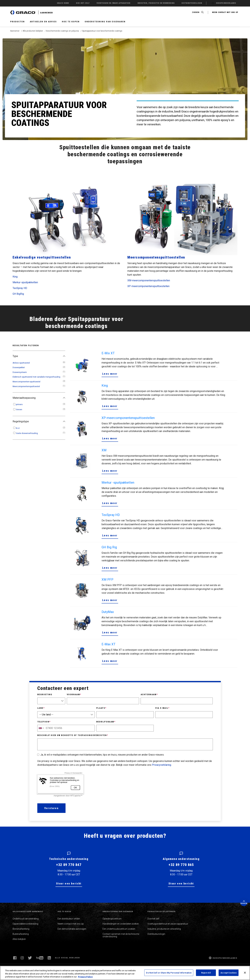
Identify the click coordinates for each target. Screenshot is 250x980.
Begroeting (45, 694)
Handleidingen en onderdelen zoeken (121, 924)
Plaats (101, 708)
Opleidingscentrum (112, 919)
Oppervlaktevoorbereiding (25, 924)
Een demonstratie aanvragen (72, 929)
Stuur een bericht (69, 884)
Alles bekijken (19, 939)
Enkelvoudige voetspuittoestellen (42, 257)
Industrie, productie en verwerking (164, 929)
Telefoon (44, 722)
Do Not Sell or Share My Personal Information (169, 973)
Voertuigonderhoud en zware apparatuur (168, 924)
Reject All (206, 973)
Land (41, 708)
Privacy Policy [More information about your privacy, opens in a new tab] (85, 977)
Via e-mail (162, 708)
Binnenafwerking (21, 929)
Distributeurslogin (156, 934)
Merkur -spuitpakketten (118, 483)
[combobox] (41, 728)
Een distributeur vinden (69, 919)
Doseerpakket (19, 367)
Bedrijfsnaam (106, 722)
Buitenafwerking (21, 934)
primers (19, 404)
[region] (125, 973)
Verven (19, 410)
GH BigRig (18, 294)
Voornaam (74, 694)
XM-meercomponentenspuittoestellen (149, 280)
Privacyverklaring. (162, 765)
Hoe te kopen (71, 22)
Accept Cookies (229, 973)
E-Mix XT (108, 353)
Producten (17, 22)
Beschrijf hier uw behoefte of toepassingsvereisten (73, 735)
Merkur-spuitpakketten (25, 282)
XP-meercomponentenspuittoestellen (148, 286)
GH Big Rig (109, 547)
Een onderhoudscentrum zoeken (119, 929)
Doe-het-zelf (153, 919)
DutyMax (108, 612)
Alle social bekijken (67, 958)
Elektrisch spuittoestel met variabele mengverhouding (36, 377)
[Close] (245, 973)
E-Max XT (108, 644)
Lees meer (110, 374)
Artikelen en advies (43, 22)
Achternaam (149, 694)
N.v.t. (18, 428)
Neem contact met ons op (71, 924)
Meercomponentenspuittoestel (26, 386)
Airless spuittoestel (21, 363)
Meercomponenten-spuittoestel (26, 382)
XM (104, 450)
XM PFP (107, 580)
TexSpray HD (20, 288)
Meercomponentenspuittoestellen (156, 257)
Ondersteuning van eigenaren (105, 22)
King (15, 277)
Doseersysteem (20, 372)
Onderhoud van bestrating (26, 919)
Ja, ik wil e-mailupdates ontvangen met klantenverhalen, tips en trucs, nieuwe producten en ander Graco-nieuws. (102, 755)
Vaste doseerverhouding (27, 433)
